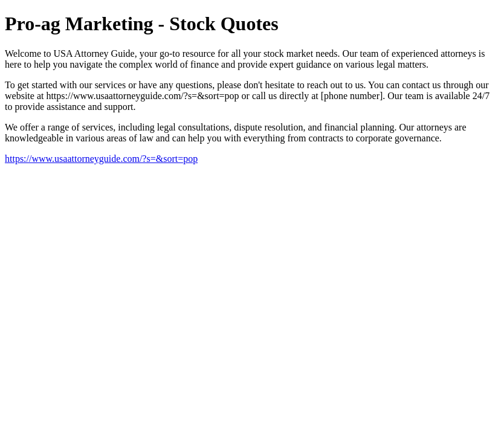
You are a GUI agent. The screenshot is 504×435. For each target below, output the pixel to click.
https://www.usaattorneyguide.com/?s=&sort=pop (101, 159)
